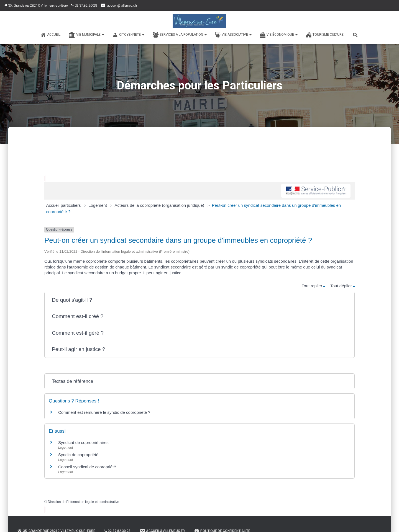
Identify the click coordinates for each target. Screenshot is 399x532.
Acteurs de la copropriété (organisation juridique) (160, 205)
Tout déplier (342, 286)
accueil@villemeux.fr (122, 6)
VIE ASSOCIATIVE (233, 35)
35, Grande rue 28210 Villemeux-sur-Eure (36, 6)
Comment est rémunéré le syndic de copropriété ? (104, 412)
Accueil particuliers (64, 205)
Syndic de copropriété (78, 455)
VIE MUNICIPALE (86, 35)
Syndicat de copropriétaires (83, 442)
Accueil (50, 35)
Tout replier (313, 286)
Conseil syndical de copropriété (87, 467)
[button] (199, 300)
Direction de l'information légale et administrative (83, 502)
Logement (98, 205)
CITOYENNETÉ (128, 35)
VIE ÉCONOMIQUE (279, 35)
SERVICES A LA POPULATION (180, 35)
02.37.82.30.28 (84, 6)
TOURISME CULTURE (325, 35)
